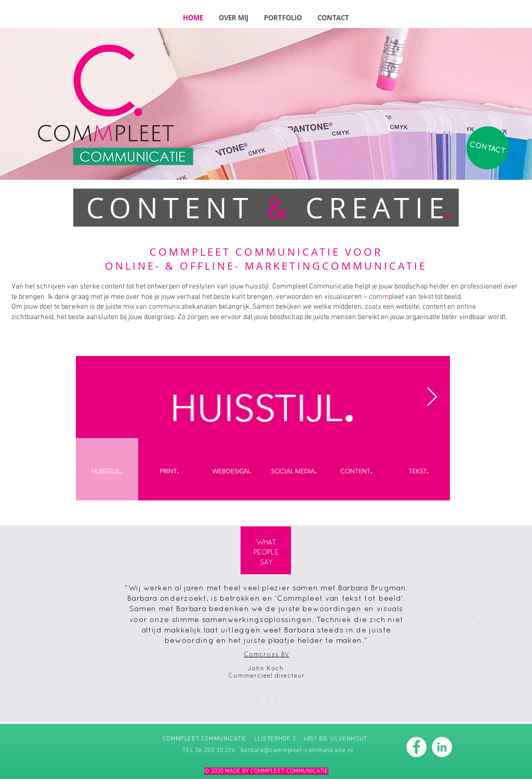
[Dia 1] (257, 701)
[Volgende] (476, 624)
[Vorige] (56, 624)
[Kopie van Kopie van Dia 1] (276, 701)
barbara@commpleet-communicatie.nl (297, 750)
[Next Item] (432, 397)
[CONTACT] (487, 148)
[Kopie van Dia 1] (267, 701)
